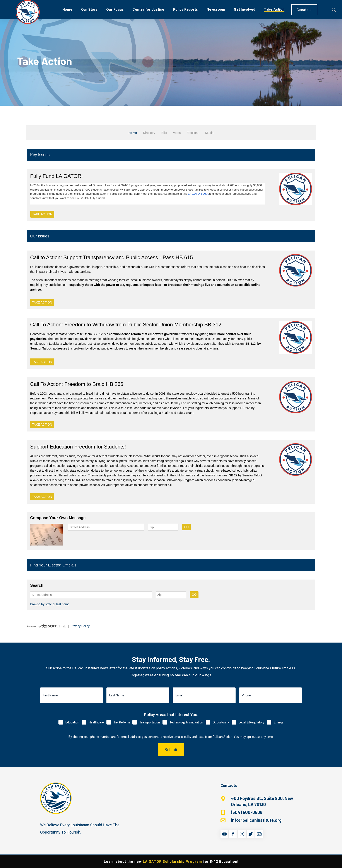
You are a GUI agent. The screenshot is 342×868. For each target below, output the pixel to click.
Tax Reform (122, 722)
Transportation (150, 722)
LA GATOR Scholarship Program (172, 862)
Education (72, 722)
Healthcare (96, 722)
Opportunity (221, 722)
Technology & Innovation (186, 722)
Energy (279, 722)
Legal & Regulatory (251, 722)
